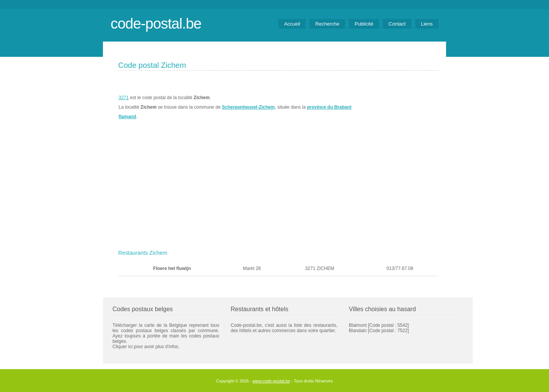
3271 (124, 98)
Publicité (364, 24)
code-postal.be (156, 23)
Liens (427, 24)
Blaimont (358, 325)
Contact (397, 24)
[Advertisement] (278, 190)
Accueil (292, 24)
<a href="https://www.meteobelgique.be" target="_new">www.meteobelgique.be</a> (395, 107)
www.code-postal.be (271, 381)
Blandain (358, 331)
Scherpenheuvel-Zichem (248, 107)
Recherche (327, 24)
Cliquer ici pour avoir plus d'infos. (146, 347)
